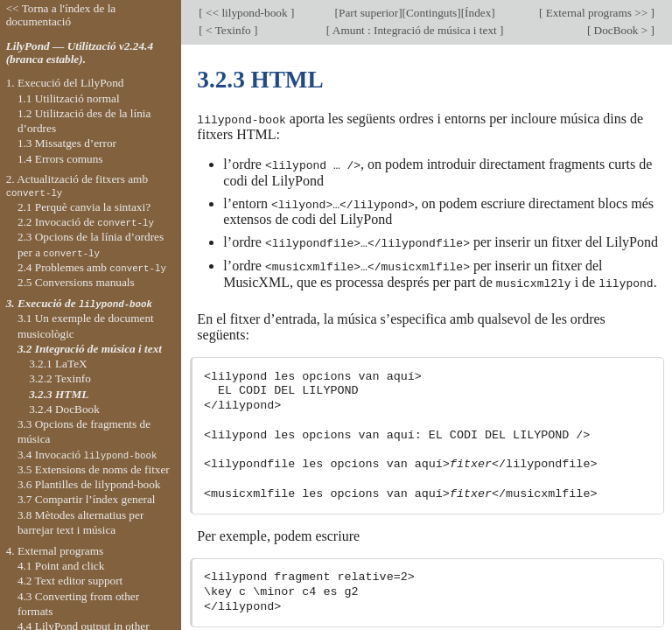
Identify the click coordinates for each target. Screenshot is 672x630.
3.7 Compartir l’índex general (87, 499)
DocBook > (620, 30)
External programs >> (596, 13)
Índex (478, 13)
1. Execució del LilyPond (65, 83)
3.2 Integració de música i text (90, 349)
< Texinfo (228, 30)
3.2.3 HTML (59, 394)
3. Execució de (79, 303)
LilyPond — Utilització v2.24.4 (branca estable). (80, 52)
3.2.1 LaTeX (58, 364)
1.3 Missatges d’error (67, 143)
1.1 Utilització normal (69, 98)
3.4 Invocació (87, 455)
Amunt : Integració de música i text (415, 30)
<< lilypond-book (247, 13)
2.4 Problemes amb (92, 267)
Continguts (431, 13)
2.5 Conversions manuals (76, 282)
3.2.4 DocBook (64, 409)
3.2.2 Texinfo (60, 378)
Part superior (368, 13)
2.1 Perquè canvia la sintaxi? (84, 207)
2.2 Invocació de (86, 222)
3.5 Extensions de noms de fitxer (94, 469)
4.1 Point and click (61, 566)
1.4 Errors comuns (60, 159)
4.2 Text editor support (70, 581)
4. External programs (55, 551)
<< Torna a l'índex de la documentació (61, 15)
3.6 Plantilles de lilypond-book (89, 484)
